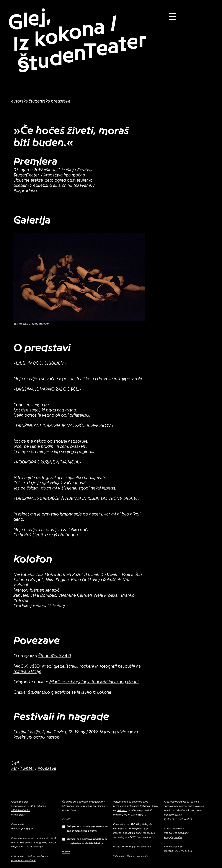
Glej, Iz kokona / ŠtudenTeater (77, 40)
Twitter (27, 768)
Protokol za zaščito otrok (178, 819)
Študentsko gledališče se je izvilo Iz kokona (70, 692)
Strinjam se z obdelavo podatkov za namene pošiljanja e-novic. (85, 829)
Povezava (47, 768)
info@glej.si (18, 815)
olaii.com (122, 810)
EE (181, 847)
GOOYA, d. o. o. (184, 851)
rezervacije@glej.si (22, 829)
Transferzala (144, 847)
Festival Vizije (27, 732)
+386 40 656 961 (21, 810)
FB (14, 768)
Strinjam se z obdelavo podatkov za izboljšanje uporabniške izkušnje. (85, 841)
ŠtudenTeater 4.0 (55, 656)
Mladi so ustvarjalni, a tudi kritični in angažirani (94, 682)
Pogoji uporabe (173, 837)
